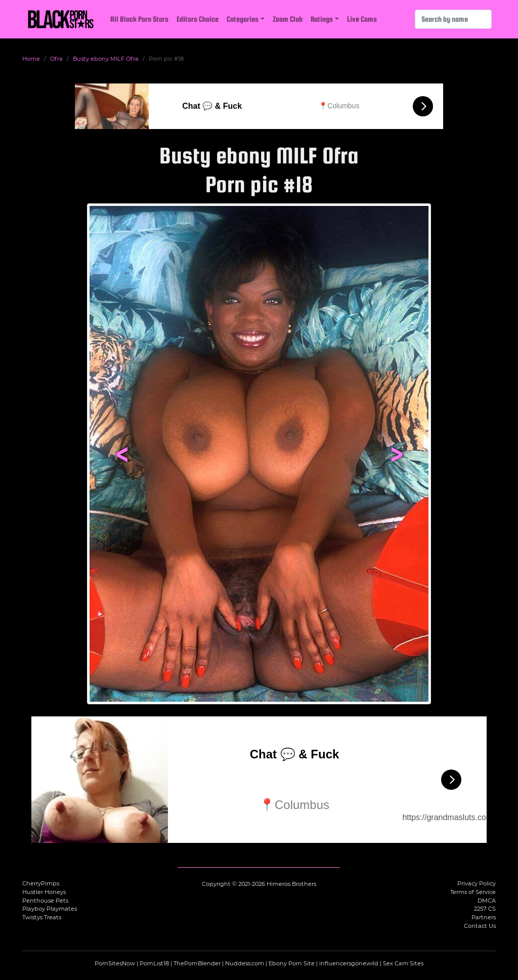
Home (31, 59)
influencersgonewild (349, 963)
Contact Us (480, 926)
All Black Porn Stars (139, 19)
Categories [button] (243, 19)
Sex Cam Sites (403, 963)
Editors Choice (198, 19)
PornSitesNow (115, 963)
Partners (484, 917)
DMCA (487, 901)
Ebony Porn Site (292, 963)
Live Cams (362, 19)
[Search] (453, 19)
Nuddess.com (245, 963)
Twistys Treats (42, 917)
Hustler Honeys (44, 892)
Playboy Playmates (50, 909)
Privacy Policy (477, 883)
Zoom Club (288, 19)
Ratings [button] (322, 19)
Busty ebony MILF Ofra (106, 59)
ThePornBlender (197, 963)
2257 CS (485, 909)
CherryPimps (41, 883)
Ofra (56, 59)
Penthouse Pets (45, 901)
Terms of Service (473, 892)
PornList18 (154, 963)
